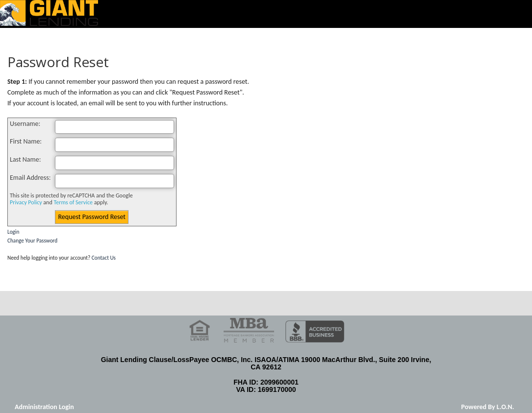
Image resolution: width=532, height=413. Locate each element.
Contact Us (104, 258)
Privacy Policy (26, 202)
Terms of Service (73, 202)
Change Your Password (32, 241)
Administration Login (44, 407)
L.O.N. (506, 407)
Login (13, 232)
